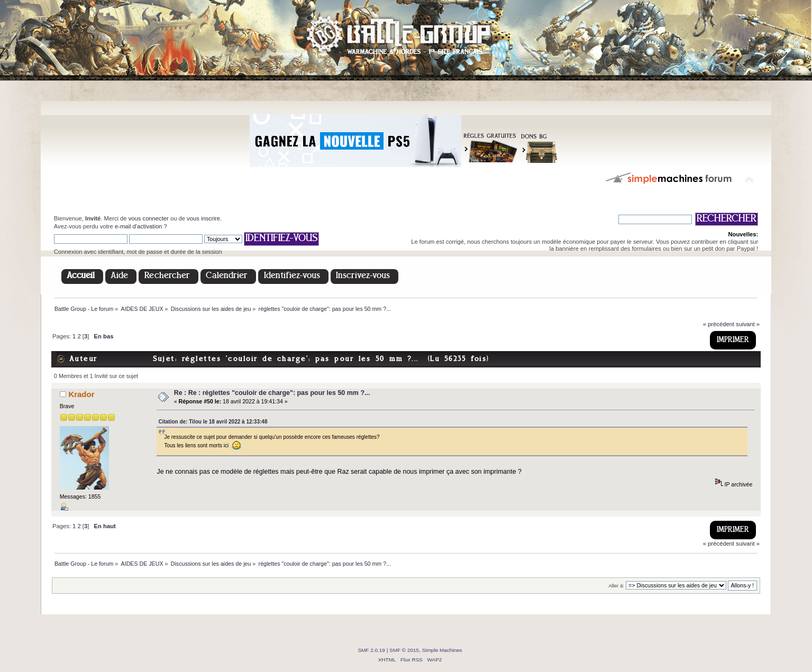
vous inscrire (203, 218)
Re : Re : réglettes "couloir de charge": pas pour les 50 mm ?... (272, 393)
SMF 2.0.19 (371, 650)
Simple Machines (442, 650)
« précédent (719, 324)
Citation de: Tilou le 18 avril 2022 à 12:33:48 (213, 422)
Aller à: (616, 586)
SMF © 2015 (404, 650)
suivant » (748, 324)
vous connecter (149, 218)
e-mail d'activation (138, 226)
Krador (81, 394)
